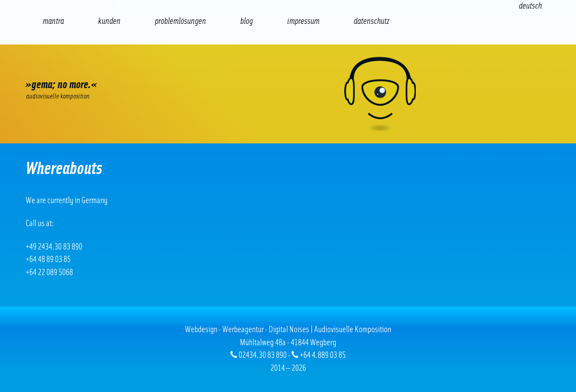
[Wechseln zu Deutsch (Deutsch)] (530, 6)
